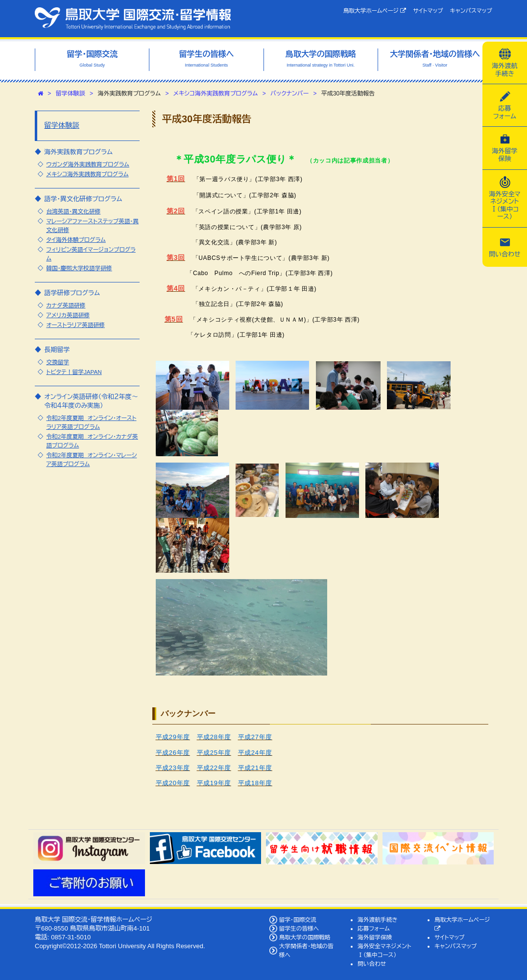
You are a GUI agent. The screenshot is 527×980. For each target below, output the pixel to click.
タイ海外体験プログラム (76, 240)
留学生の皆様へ (299, 928)
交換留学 (58, 362)
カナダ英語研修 (66, 305)
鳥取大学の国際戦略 (305, 937)
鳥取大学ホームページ (375, 11)
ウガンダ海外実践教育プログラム (87, 164)
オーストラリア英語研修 (75, 325)
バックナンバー (289, 93)
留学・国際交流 (298, 920)
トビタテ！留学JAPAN (74, 372)
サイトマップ (428, 11)
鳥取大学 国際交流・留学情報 (133, 19)
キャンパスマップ (471, 11)
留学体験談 (71, 93)
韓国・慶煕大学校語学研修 (79, 268)
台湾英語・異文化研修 (73, 211)
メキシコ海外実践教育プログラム (216, 93)
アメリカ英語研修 (68, 315)
